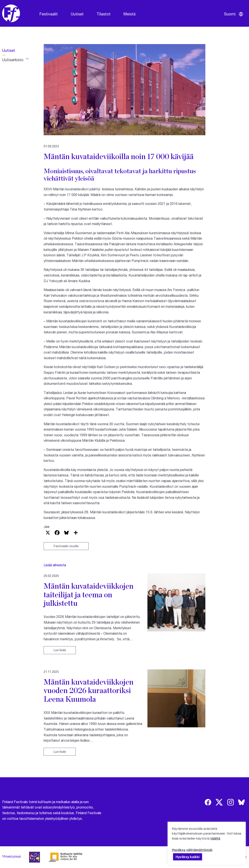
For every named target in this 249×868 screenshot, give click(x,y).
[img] (208, 802)
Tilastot (104, 14)
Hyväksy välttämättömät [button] (192, 850)
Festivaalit (49, 14)
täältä (215, 838)
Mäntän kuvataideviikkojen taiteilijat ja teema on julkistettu (89, 594)
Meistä (129, 14)
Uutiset (77, 14)
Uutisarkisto (13, 60)
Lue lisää (60, 650)
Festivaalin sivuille (66, 546)
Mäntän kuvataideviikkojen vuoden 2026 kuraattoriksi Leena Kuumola (89, 690)
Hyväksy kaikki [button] (188, 857)
